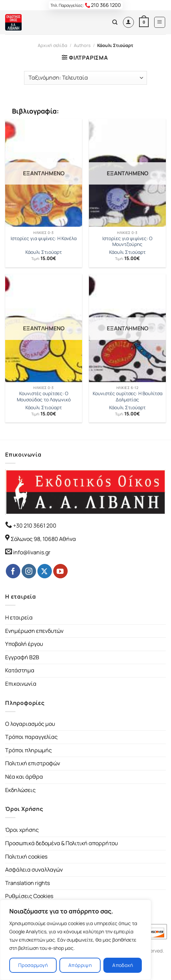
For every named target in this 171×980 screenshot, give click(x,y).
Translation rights (27, 883)
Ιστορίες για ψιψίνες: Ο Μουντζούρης (127, 242)
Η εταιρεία (19, 617)
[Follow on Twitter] (45, 571)
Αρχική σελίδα (53, 45)
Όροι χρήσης (22, 830)
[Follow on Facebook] (13, 571)
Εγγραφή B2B (22, 657)
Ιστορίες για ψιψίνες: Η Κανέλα (44, 239)
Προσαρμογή (33, 965)
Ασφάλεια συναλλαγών (34, 870)
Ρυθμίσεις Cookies (29, 896)
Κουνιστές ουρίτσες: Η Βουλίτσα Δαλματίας (128, 397)
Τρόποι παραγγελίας (31, 737)
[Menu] (160, 22)
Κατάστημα (20, 670)
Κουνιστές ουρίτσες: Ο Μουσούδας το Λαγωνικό (44, 397)
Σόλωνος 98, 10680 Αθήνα (43, 539)
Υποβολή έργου (24, 644)
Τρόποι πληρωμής (28, 750)
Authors (82, 45)
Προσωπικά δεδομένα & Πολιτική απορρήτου (61, 843)
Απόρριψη (80, 965)
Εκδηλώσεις (20, 790)
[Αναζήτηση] (115, 22)
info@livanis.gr (32, 552)
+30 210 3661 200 (34, 526)
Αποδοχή (123, 965)
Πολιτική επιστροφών (33, 763)
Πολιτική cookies (26, 857)
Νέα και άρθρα (24, 777)
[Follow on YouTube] (60, 571)
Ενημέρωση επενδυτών (34, 631)
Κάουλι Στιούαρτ (44, 252)
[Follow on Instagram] (29, 571)
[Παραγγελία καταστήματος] (85, 78)
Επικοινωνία (21, 684)
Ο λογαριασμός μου (30, 724)
